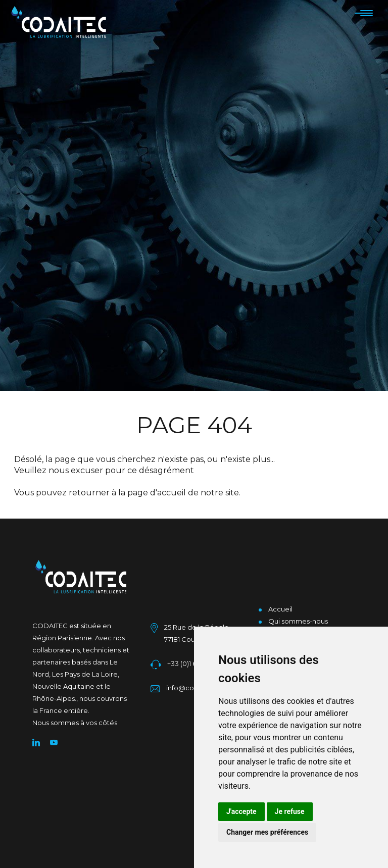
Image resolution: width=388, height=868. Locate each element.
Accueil (280, 609)
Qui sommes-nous (298, 621)
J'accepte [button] (241, 811)
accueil (172, 493)
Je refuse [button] (290, 811)
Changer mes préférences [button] (267, 832)
